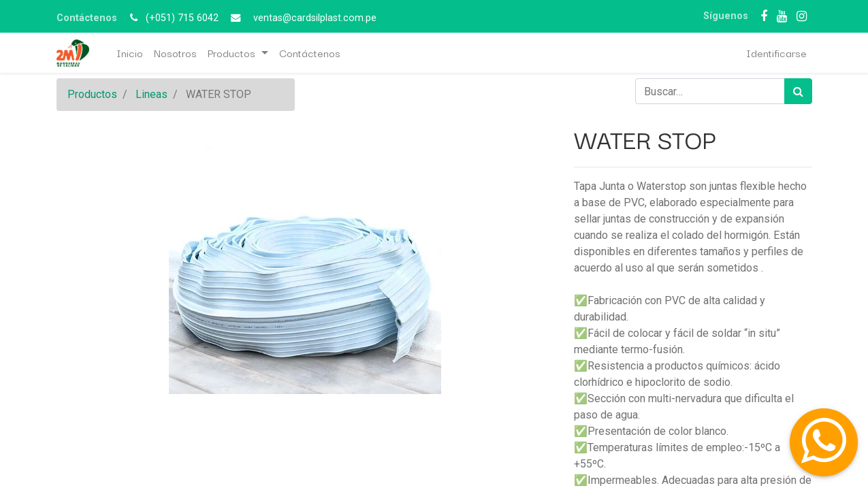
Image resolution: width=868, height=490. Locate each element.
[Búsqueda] (798, 91)
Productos (92, 94)
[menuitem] (130, 53)
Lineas (151, 94)
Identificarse (776, 52)
